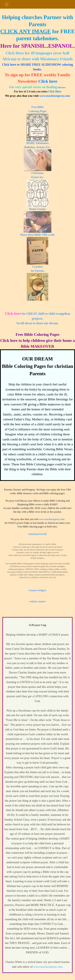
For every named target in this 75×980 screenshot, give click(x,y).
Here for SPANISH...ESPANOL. (37, 46)
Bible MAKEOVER (38, 346)
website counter (37, 601)
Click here (48, 81)
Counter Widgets (37, 590)
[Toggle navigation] (7, 4)
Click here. (61, 87)
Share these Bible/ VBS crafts (37, 235)
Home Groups (37, 209)
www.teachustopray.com (55, 96)
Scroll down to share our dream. (37, 323)
